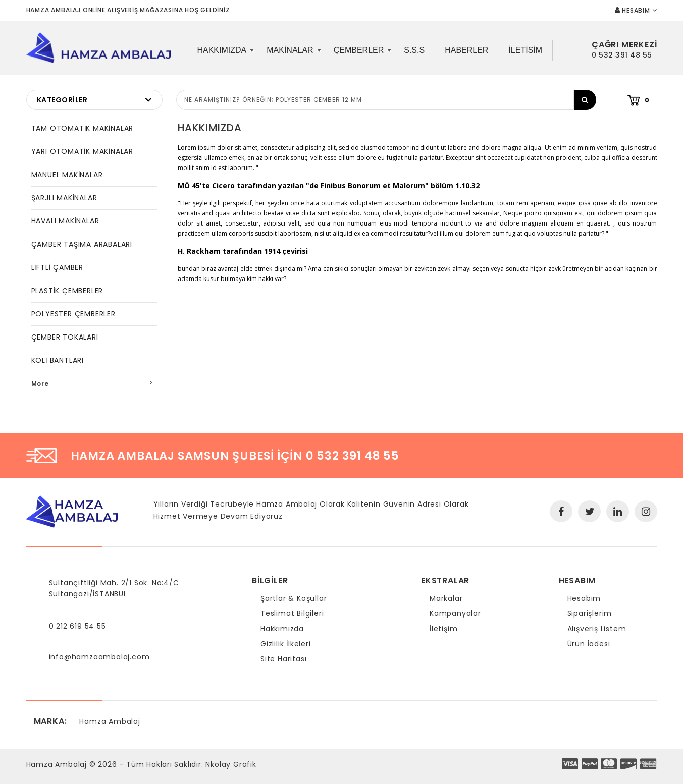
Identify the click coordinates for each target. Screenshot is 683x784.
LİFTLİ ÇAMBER (57, 267)
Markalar (446, 598)
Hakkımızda (224, 54)
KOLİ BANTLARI (58, 360)
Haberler (466, 50)
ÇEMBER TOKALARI (65, 337)
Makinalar (292, 54)
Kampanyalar (455, 613)
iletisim (525, 50)
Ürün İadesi (589, 644)
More (40, 384)
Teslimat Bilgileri (292, 613)
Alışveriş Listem (597, 629)
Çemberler (361, 54)
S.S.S (414, 50)
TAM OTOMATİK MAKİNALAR (83, 128)
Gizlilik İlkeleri (286, 644)
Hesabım (584, 598)
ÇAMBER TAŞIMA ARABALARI (82, 244)
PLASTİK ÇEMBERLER (67, 291)
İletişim (443, 629)
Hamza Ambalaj (110, 721)
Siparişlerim (590, 613)
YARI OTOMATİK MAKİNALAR (82, 151)
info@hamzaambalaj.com (99, 657)
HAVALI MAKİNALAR (65, 221)
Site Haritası (283, 659)
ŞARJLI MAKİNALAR (64, 198)
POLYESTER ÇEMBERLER (73, 314)
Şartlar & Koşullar (294, 598)
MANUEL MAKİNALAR (67, 175)
